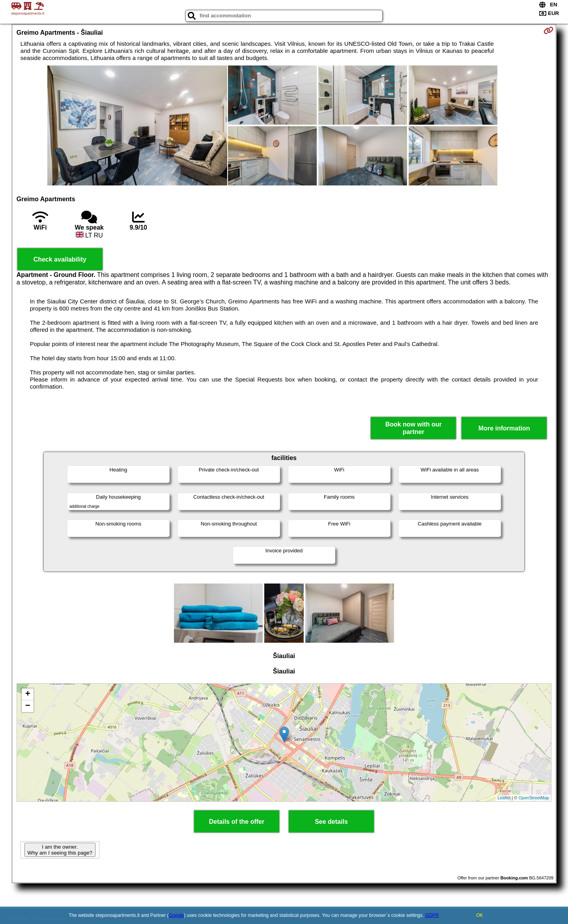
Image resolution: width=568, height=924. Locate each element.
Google (177, 915)
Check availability (60, 259)
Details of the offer (237, 822)
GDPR (432, 915)
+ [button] (28, 694)
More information (504, 428)
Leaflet (504, 798)
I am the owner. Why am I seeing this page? (60, 850)
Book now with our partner (414, 428)
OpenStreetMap (534, 798)
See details (331, 822)
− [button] (28, 706)
